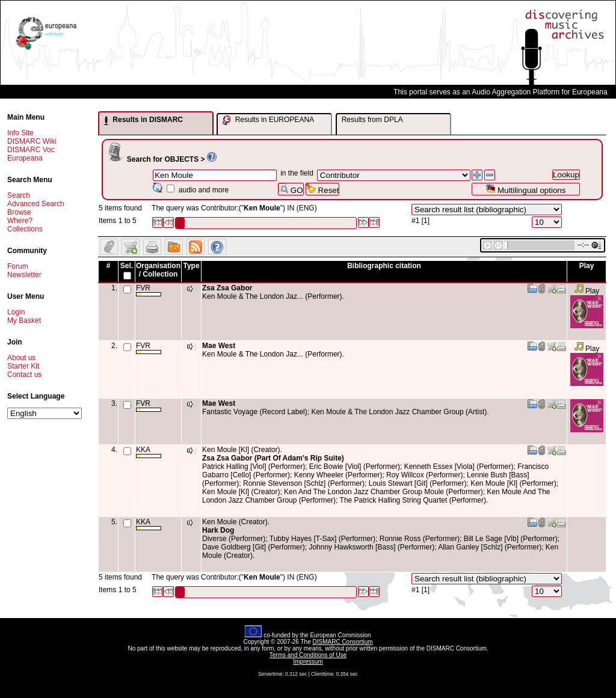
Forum (18, 266)
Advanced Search (36, 204)
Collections (25, 229)
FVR (149, 290)
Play (587, 291)
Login (16, 312)
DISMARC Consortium (343, 642)
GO (291, 189)
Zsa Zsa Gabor (227, 288)
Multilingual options (525, 189)
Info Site (20, 133)
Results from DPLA (372, 120)
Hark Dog (218, 530)
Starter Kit (23, 366)
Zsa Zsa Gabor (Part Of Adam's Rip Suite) (273, 458)
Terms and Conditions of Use (308, 655)
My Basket (24, 320)
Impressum (308, 662)
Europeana (25, 158)
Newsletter (24, 275)
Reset (323, 189)
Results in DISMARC (143, 120)
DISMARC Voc (31, 150)
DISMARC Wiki (32, 141)
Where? (20, 221)
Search (19, 195)
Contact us (24, 375)
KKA (149, 452)
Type (191, 266)
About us (21, 358)
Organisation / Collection (158, 270)
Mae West (219, 346)
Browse (19, 212)
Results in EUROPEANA (268, 120)
